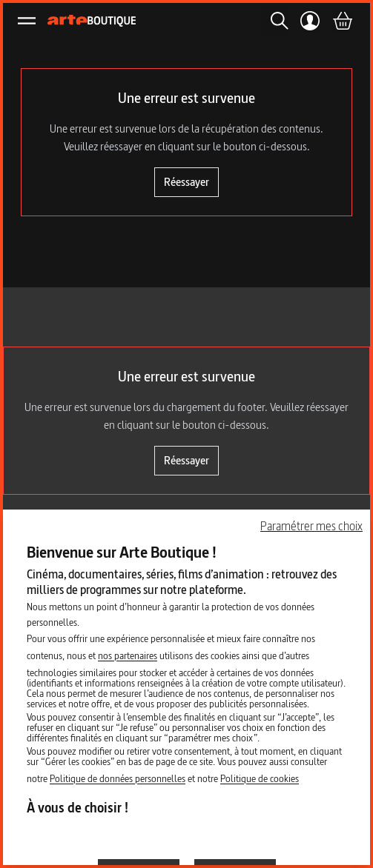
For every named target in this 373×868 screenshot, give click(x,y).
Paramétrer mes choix (311, 526)
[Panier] (342, 21)
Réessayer (186, 182)
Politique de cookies (260, 778)
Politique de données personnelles (118, 778)
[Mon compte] (310, 21)
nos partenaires (128, 655)
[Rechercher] (275, 21)
